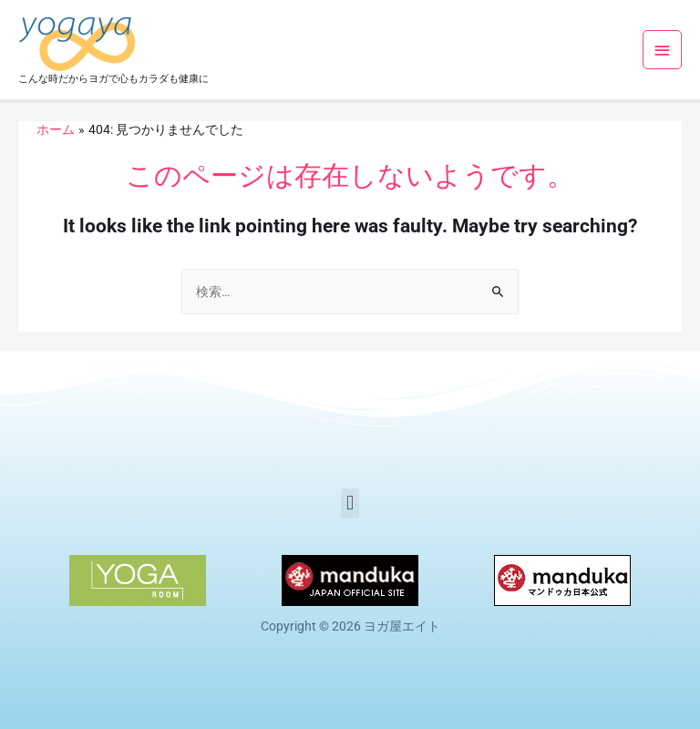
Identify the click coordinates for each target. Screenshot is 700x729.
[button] (350, 503)
